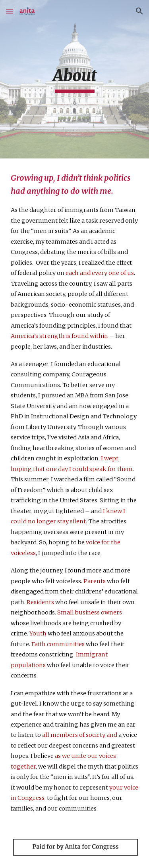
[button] (10, 11)
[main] (75, 79)
